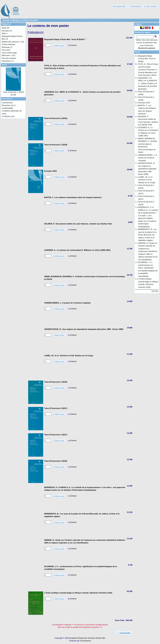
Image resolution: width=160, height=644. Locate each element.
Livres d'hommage (9, 53)
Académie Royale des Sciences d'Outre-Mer (87, 638)
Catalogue (15, 20)
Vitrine (4, 65)
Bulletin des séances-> (11, 42)
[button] (118, 6)
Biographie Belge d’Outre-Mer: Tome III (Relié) (147, 59)
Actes (4, 28)
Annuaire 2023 (144, 103)
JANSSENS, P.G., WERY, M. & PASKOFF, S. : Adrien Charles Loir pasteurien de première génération (148, 83)
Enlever (73, 45)
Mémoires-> (7, 55)
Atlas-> (5, 33)
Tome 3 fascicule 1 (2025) (13, 92)
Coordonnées (7, 103)
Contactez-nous (8, 116)
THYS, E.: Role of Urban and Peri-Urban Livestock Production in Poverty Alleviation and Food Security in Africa (148, 70)
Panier (137, 52)
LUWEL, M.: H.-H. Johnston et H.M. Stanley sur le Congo (147, 180)
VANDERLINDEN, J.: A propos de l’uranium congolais (147, 158)
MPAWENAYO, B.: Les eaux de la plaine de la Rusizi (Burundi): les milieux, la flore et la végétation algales (147, 235)
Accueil (6, 20)
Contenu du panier (30, 20)
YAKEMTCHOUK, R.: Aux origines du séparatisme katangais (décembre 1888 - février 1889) (147, 169)
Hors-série (6, 50)
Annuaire (5, 31)
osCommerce (85, 641)
